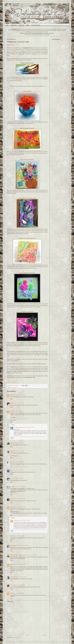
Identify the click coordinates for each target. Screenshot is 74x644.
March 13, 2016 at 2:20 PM (22, 545)
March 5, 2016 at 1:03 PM (18, 443)
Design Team (21, 25)
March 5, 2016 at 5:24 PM (17, 478)
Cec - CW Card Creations (27, 159)
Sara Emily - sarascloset (27, 311)
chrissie (12, 451)
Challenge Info (13, 25)
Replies (13, 425)
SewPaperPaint (14, 545)
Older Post (45, 635)
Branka (12, 387)
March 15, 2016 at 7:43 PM (31, 555)
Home (7, 25)
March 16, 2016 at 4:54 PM (20, 565)
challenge (15, 387)
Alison (12, 536)
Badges (28, 25)
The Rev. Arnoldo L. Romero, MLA (18, 555)
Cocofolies (12, 487)
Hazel (12, 443)
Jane (11, 462)
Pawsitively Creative (18, 427)
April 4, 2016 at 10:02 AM (19, 593)
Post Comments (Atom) (17, 638)
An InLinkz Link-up (11, 382)
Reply (11, 399)
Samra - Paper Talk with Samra (27, 273)
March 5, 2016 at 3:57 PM (18, 470)
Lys (11, 478)
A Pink (12, 593)
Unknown (12, 507)
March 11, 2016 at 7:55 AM (20, 507)
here (27, 445)
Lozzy (12, 470)
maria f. (12, 499)
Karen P (12, 565)
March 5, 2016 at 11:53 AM (28, 427)
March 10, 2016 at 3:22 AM (19, 499)
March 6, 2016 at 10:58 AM (20, 487)
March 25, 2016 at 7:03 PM (21, 577)
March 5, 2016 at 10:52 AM (17, 411)
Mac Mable (13, 577)
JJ (11, 411)
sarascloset (16, 520)
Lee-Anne (12, 585)
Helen (12, 403)
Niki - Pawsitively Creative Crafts (27, 198)
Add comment (10, 602)
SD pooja (12, 395)
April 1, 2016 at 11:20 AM (20, 585)
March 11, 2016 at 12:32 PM (19, 536)
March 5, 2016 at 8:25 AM (20, 395)
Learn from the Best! (36, 25)
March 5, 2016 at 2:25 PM (18, 462)
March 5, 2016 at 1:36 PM (19, 451)
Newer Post (10, 635)
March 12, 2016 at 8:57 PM (24, 520)
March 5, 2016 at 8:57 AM (18, 403)
